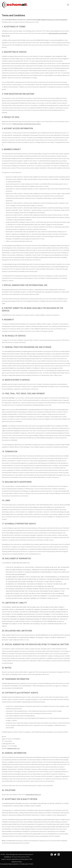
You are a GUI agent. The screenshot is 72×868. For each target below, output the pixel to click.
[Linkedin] (59, 855)
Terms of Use (26, 857)
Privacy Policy (17, 857)
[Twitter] (55, 855)
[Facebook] (52, 855)
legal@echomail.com (13, 748)
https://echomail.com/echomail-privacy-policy (27, 124)
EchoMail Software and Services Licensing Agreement (51, 20)
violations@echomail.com (33, 795)
